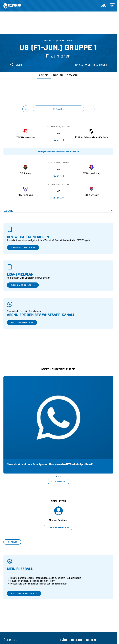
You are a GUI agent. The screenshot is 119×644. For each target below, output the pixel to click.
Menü (112, 6)
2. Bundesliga (10, 639)
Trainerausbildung (69, 603)
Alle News (58, 436)
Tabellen (58, 75)
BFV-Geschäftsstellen (71, 612)
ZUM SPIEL (58, 140)
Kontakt (7, 621)
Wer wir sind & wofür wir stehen (19, 598)
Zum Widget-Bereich (23, 248)
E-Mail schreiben (58, 481)
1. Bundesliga (10, 634)
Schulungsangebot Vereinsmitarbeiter (79, 607)
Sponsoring (9, 607)
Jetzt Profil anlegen (24, 547)
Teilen (16, 65)
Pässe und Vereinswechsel (73, 598)
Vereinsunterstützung (14, 612)
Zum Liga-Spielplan (23, 285)
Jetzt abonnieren (22, 323)
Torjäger (72, 75)
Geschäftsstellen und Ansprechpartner (22, 603)
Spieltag (44, 75)
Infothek (8, 616)
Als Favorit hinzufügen (91, 65)
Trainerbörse (66, 616)
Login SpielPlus (68, 621)
